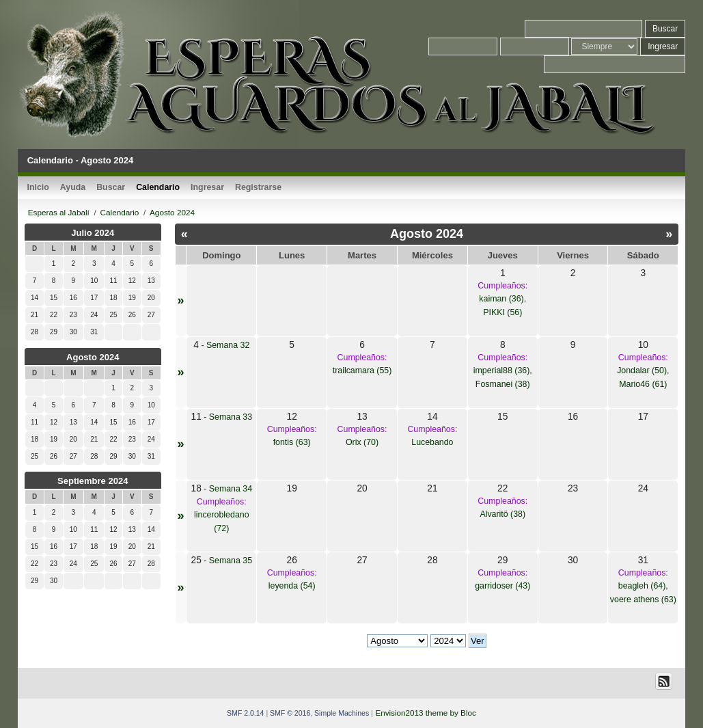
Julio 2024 (93, 233)
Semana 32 (228, 345)
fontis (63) (292, 442)
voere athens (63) (643, 599)
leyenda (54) (292, 586)
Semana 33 (231, 417)
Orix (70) (362, 442)
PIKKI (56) (502, 312)
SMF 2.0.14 (245, 713)
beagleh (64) (642, 586)
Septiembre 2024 (93, 481)
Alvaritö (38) (502, 514)
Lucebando (432, 442)
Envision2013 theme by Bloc (425, 713)
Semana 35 (231, 561)
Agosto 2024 (93, 357)
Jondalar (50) (642, 370)
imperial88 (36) (502, 370)
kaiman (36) (501, 299)
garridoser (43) (502, 586)
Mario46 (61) (643, 384)
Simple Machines (342, 713)
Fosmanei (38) (503, 384)
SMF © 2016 (290, 713)
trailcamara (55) (362, 370)
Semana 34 (231, 489)
